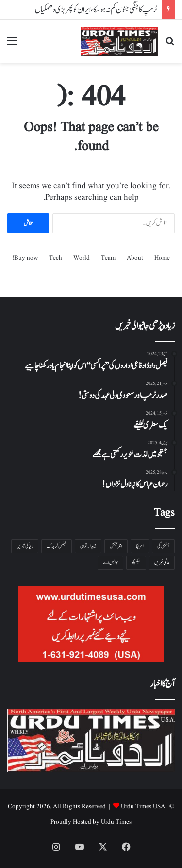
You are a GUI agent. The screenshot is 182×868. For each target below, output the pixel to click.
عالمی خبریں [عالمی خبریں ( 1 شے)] (162, 563)
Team (108, 258)
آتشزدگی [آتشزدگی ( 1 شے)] (163, 546)
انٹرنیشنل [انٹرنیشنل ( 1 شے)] (116, 546)
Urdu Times (116, 822)
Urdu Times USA (143, 807)
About (135, 258)
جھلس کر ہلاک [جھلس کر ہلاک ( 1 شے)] (57, 546)
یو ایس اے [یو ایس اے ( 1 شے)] (110, 563)
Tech (56, 258)
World (82, 258)
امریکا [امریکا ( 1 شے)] (140, 546)
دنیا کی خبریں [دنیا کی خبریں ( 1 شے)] (25, 546)
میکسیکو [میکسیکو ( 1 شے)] (136, 563)
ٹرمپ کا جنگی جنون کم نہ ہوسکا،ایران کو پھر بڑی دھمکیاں (96, 10)
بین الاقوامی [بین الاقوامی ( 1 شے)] (88, 546)
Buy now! (25, 258)
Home (162, 258)
